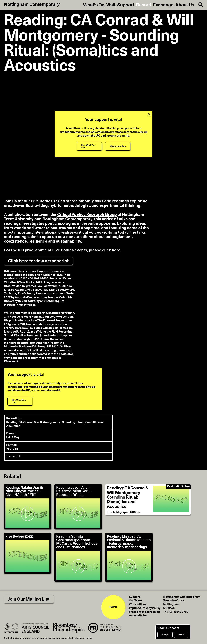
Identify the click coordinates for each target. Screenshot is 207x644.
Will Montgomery (16, 313)
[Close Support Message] (149, 114)
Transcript (13, 456)
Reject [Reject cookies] (181, 635)
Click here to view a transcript (38, 261)
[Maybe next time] (118, 146)
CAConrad (11, 271)
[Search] (199, 5)
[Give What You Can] (89, 146)
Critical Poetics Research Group (87, 215)
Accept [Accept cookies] (165, 635)
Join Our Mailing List (29, 599)
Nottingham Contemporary (32, 5)
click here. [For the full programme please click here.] (112, 250)
